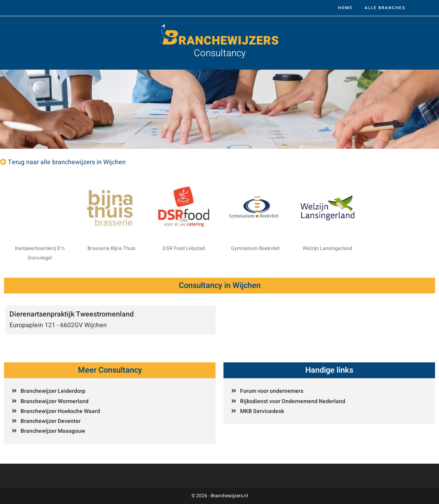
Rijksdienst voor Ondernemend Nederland (293, 401)
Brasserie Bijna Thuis (112, 248)
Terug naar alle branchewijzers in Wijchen (67, 162)
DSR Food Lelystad (184, 248)
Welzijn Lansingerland (327, 248)
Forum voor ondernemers (272, 391)
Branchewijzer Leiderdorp (53, 391)
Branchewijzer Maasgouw (53, 431)
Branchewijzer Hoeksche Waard (60, 411)
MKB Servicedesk (262, 411)
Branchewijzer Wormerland (55, 401)
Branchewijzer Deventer (51, 421)
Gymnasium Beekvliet (255, 248)
